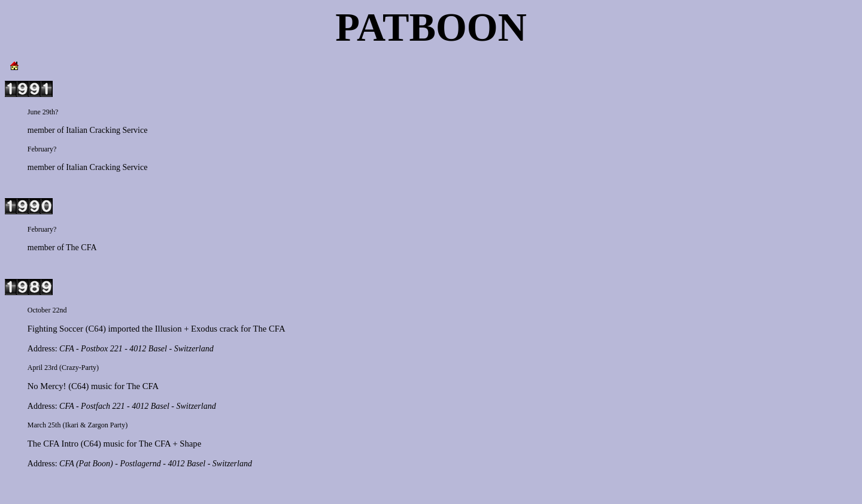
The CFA (81, 248)
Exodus (204, 329)
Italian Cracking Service (107, 130)
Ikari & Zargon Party (95, 425)
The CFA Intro (53, 444)
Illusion (169, 329)
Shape (190, 444)
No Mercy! (47, 386)
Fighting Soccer (55, 329)
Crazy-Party (79, 368)
